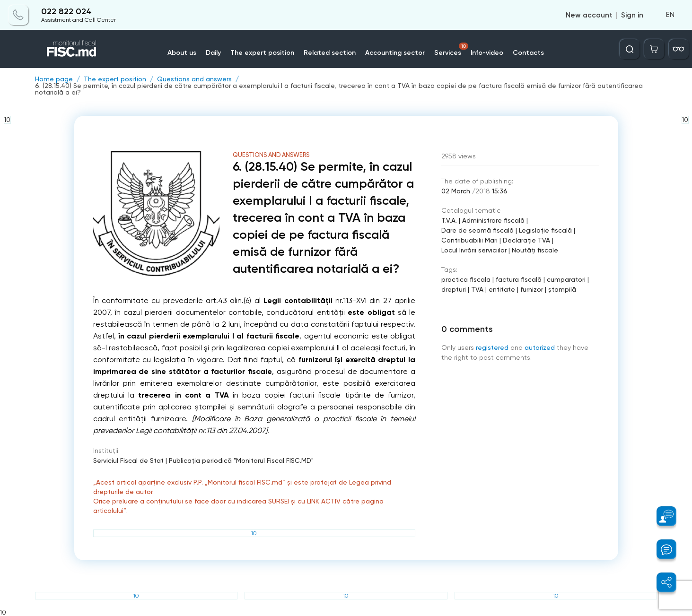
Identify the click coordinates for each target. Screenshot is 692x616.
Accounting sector (395, 53)
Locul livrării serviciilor (474, 250)
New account (589, 15)
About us (182, 53)
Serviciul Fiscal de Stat (128, 460)
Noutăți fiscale (535, 250)
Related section (330, 53)
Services (451, 50)
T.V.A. (449, 220)
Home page (54, 79)
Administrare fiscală (493, 220)
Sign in (632, 15)
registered (492, 347)
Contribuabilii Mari (469, 240)
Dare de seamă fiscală (477, 230)
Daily (213, 53)
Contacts (528, 53)
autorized (540, 347)
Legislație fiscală (545, 230)
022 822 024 (66, 12)
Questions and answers (194, 79)
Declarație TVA (526, 240)
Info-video (487, 53)
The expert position (262, 53)
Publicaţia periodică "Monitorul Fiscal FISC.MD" (241, 460)
